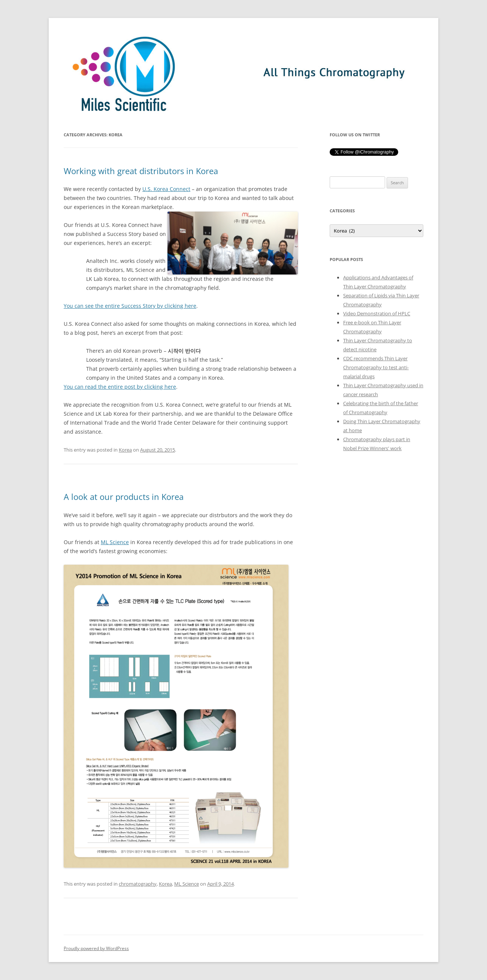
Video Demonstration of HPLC (377, 313)
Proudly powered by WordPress (96, 948)
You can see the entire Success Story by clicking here (130, 306)
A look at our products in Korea (124, 497)
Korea (125, 450)
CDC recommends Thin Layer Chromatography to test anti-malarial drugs (376, 367)
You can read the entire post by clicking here (120, 387)
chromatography (138, 884)
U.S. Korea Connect (166, 189)
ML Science (115, 542)
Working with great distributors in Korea (141, 171)
